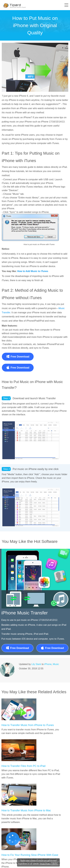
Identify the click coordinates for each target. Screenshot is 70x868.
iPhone (48, 664)
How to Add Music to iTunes (33, 271)
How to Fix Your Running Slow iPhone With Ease (30, 855)
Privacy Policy (45, 864)
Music (56, 664)
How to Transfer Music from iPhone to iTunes (28, 725)
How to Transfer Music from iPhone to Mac (26, 810)
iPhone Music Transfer (25, 613)
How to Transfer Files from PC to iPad (23, 766)
